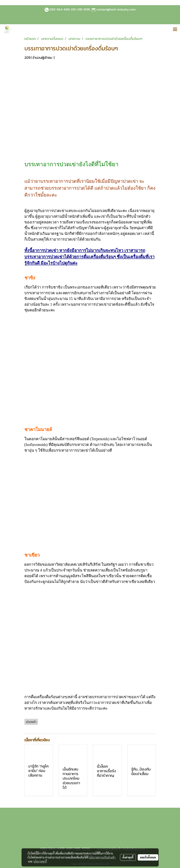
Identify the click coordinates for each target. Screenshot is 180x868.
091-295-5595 (80, 9)
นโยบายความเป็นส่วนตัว (102, 857)
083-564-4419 (60, 9)
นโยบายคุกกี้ (40, 861)
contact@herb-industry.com (116, 9)
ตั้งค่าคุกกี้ (128, 857)
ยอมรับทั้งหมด (148, 857)
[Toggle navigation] (175, 30)
